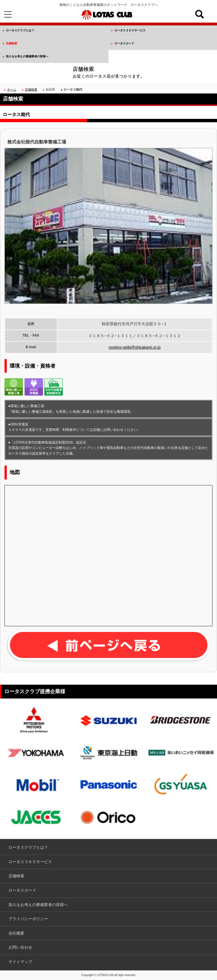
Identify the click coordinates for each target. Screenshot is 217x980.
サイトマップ (20, 962)
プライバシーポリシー (28, 919)
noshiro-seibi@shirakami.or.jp (134, 347)
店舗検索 (12, 43)
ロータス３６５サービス (130, 30)
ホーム (12, 90)
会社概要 (16, 933)
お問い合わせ (20, 947)
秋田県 (50, 90)
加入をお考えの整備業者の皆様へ (27, 56)
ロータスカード (124, 43)
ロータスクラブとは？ (20, 30)
